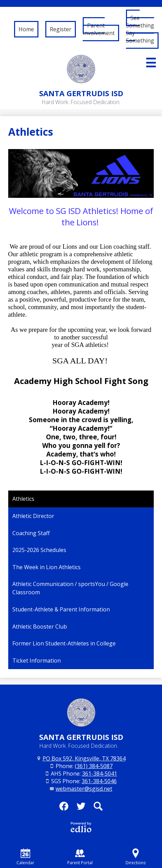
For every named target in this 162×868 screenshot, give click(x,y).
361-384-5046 (99, 781)
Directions (136, 857)
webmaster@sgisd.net (84, 789)
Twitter (81, 808)
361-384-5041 (100, 774)
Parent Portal (80, 857)
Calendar (25, 857)
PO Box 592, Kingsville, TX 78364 (84, 758)
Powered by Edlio (81, 827)
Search (98, 808)
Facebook (64, 808)
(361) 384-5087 (94, 766)
